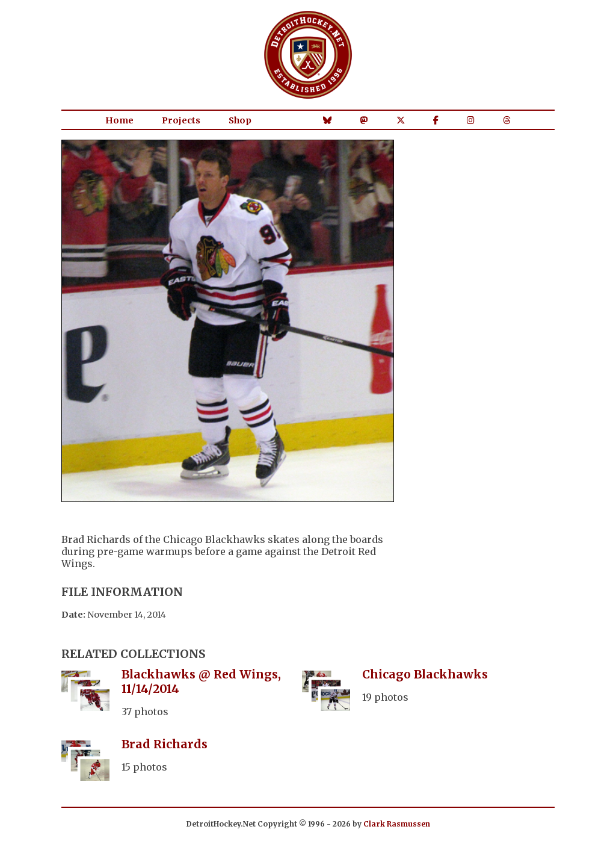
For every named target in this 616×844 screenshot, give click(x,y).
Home (119, 120)
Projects (181, 120)
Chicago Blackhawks (425, 674)
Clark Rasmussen (397, 824)
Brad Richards (165, 744)
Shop (240, 120)
